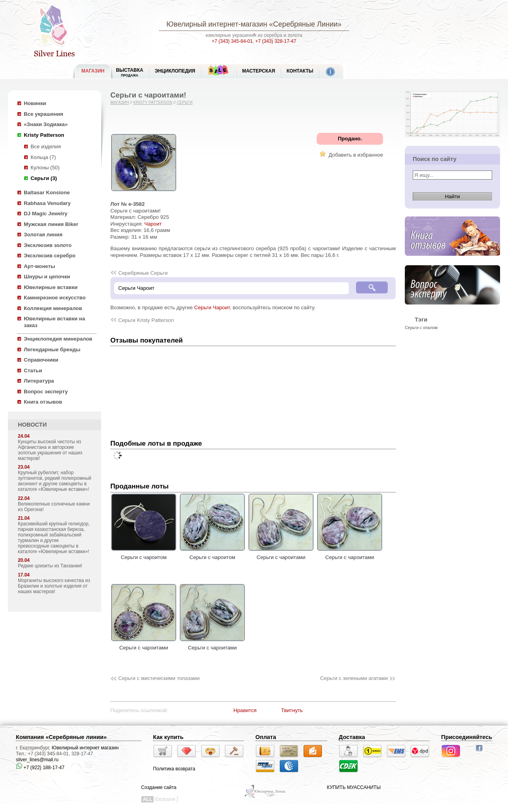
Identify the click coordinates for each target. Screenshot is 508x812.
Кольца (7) (43, 157)
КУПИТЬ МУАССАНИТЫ (354, 787)
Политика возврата (174, 769)
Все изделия (46, 147)
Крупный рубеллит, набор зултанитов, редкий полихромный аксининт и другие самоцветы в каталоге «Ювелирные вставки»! (55, 481)
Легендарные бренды (52, 350)
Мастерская (259, 71)
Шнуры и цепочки (47, 277)
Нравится (245, 710)
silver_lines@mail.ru (37, 760)
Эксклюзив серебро (50, 256)
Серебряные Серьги (143, 273)
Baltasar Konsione (47, 192)
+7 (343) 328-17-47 (276, 41)
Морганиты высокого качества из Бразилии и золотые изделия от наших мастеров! (54, 586)
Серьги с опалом (421, 327)
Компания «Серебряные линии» (61, 737)
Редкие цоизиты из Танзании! (50, 566)
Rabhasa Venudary (47, 203)
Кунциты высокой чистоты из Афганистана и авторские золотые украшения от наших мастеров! (50, 450)
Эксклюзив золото (48, 245)
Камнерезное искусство (55, 298)
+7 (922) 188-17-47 (40, 768)
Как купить (168, 737)
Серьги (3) (44, 178)
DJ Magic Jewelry (46, 214)
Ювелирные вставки (51, 287)
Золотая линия (43, 235)
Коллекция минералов (53, 308)
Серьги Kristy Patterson (146, 320)
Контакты (300, 71)
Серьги (185, 102)
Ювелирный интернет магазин (85, 748)
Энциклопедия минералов (58, 339)
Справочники (41, 360)
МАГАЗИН (93, 71)
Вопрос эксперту (46, 392)
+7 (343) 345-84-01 (232, 41)
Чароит (153, 224)
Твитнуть (292, 710)
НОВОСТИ (32, 425)
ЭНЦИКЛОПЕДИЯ (175, 71)
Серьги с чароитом (144, 554)
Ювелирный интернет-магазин (217, 24)
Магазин (120, 102)
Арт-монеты (39, 266)
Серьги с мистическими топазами (159, 678)
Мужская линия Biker (51, 224)
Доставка (352, 737)
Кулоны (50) (45, 168)
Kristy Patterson (44, 135)
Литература (39, 381)
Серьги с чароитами (281, 554)
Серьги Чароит (212, 307)
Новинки (35, 103)
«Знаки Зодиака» (46, 124)
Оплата (266, 737)
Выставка (130, 72)
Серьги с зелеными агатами (354, 678)
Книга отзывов (43, 402)
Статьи (33, 371)
